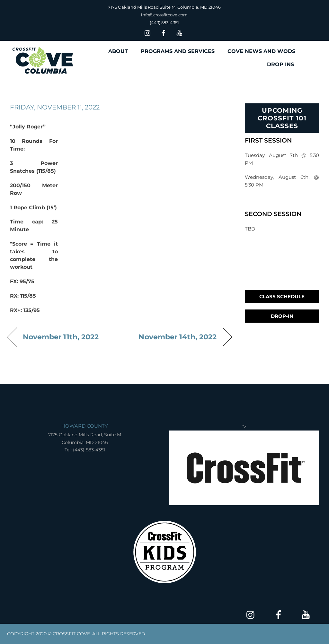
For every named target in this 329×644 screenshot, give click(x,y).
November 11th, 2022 (61, 337)
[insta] (148, 32)
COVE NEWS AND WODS (261, 51)
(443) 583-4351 (164, 22)
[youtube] (179, 32)
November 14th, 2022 (178, 337)
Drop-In (282, 316)
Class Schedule (282, 296)
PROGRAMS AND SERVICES (178, 51)
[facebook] (164, 32)
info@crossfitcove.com (164, 15)
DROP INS (280, 64)
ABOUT (118, 51)
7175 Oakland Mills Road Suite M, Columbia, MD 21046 (164, 7)
